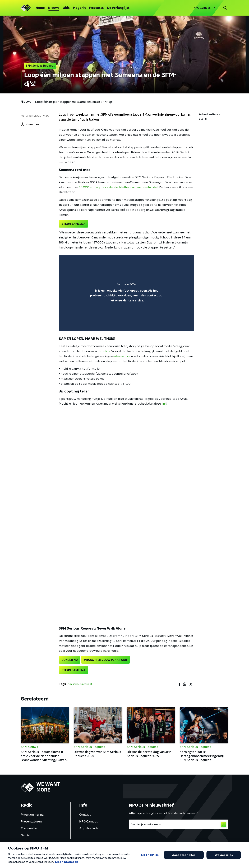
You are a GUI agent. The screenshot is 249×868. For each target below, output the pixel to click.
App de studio (89, 829)
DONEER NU (70, 660)
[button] (225, 8)
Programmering (32, 815)
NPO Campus (205, 8)
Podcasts (96, 8)
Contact (85, 815)
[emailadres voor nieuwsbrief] (179, 824)
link (164, 404)
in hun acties (122, 356)
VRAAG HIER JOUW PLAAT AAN (105, 660)
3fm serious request (79, 684)
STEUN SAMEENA (73, 224)
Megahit (79, 8)
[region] (126, 293)
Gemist (26, 835)
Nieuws (54, 8)
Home (40, 8)
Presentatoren (31, 822)
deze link (104, 351)
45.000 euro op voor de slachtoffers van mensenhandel (118, 187)
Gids (66, 8)
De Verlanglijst (118, 8)
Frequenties (29, 829)
